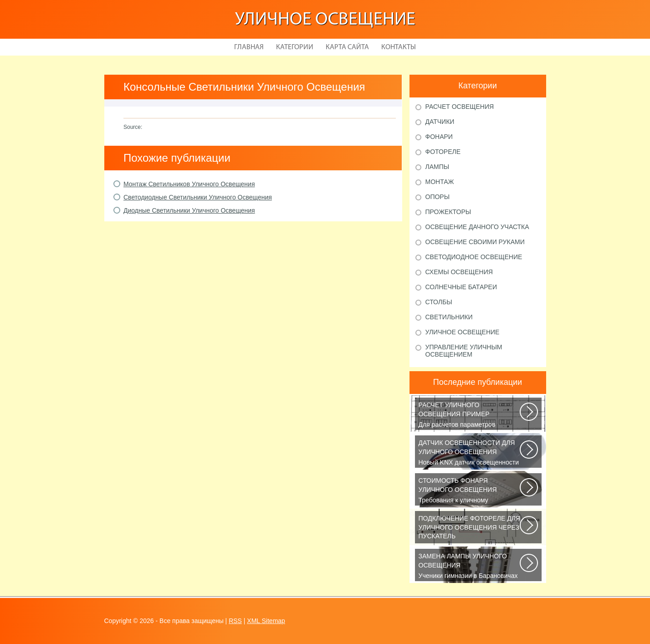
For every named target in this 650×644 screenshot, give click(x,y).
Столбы (439, 302)
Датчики (440, 122)
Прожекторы (448, 212)
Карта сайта (347, 47)
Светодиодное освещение (474, 257)
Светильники (449, 317)
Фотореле (443, 152)
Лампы (438, 167)
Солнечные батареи (461, 287)
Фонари (439, 137)
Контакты (399, 47)
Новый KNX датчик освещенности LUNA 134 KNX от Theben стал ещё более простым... (470, 453)
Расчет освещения (460, 107)
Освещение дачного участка (477, 227)
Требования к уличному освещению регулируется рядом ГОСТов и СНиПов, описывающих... (470, 491)
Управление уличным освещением (464, 351)
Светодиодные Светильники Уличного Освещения (198, 197)
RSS (235, 621)
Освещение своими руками (475, 242)
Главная (249, 47)
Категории (295, 47)
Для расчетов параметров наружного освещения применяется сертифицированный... (470, 415)
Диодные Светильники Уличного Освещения (189, 210)
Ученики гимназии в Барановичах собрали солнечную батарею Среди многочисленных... (470, 567)
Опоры (438, 197)
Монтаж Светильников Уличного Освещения (189, 184)
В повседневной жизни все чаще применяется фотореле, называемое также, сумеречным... (470, 529)
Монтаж (440, 182)
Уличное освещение (325, 20)
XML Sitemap (266, 621)
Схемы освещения (459, 272)
